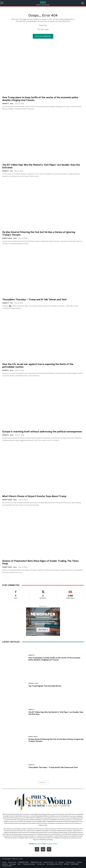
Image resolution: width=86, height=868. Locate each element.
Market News (7, 238)
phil (11, 171)
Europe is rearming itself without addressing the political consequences (42, 432)
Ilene (12, 104)
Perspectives (33, 683)
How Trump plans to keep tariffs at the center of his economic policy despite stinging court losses (54, 659)
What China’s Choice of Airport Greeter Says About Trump (34, 496)
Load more (43, 782)
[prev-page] (4, 577)
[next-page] (7, 577)
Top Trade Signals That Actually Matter (45, 686)
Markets (5, 104)
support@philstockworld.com (47, 844)
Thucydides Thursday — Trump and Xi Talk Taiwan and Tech (34, 299)
